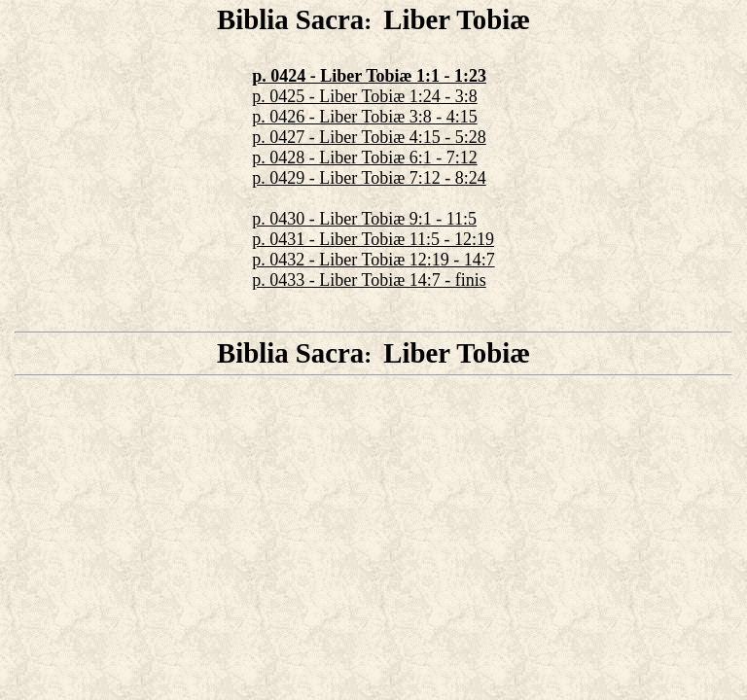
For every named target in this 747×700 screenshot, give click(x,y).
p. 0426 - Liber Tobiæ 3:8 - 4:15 (364, 117)
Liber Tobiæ (457, 19)
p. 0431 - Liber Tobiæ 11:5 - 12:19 (373, 239)
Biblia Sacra (290, 19)
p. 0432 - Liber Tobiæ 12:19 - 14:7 (373, 260)
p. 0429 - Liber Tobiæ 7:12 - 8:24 (369, 178)
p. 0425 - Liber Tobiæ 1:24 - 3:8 (364, 96)
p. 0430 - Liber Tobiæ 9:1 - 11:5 (364, 219)
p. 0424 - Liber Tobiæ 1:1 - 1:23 (369, 76)
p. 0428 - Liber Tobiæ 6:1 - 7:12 (364, 157)
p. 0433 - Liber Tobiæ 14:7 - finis (369, 280)
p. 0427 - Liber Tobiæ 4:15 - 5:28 (369, 137)
